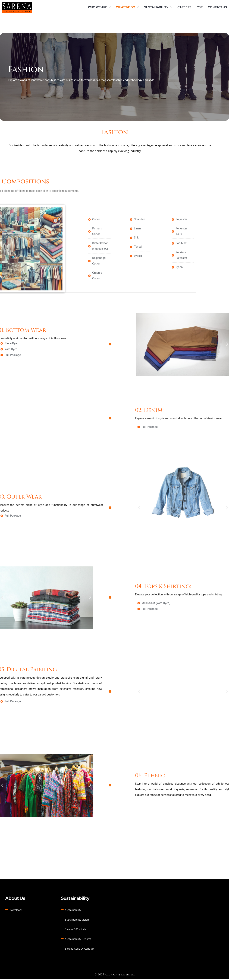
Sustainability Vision (77, 920)
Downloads (16, 911)
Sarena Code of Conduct (80, 949)
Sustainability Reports (78, 940)
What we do (126, 8)
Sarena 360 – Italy (76, 930)
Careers (184, 8)
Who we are (98, 8)
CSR (200, 8)
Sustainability (156, 8)
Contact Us (217, 8)
